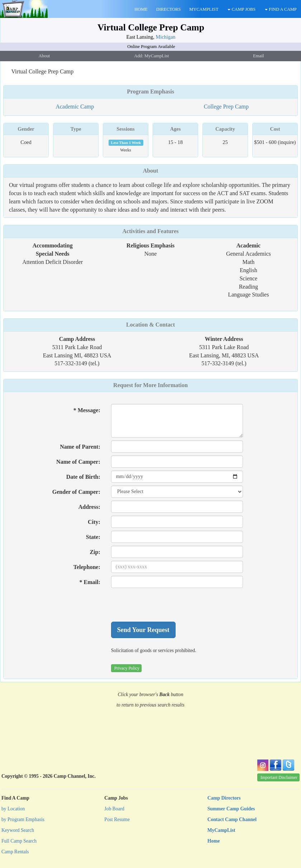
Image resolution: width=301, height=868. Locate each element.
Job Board (114, 809)
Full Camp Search (19, 841)
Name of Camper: (78, 462)
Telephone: (87, 567)
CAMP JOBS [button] (242, 9)
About (151, 171)
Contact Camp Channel (232, 819)
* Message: (87, 410)
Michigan (165, 37)
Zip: (95, 552)
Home (214, 841)
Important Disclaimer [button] (279, 777)
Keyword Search (18, 830)
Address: (89, 507)
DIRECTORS (169, 9)
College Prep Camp (226, 107)
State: (93, 537)
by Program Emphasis (23, 819)
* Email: (90, 582)
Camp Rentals (15, 852)
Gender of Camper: (76, 492)
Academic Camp (75, 107)
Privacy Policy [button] (127, 668)
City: (94, 522)
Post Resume (117, 819)
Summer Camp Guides (231, 809)
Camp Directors (224, 798)
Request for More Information (150, 385)
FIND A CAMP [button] (281, 9)
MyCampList (221, 830)
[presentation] (166, 605)
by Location (13, 809)
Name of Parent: (80, 447)
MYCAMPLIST (204, 9)
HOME (141, 9)
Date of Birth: (83, 477)
